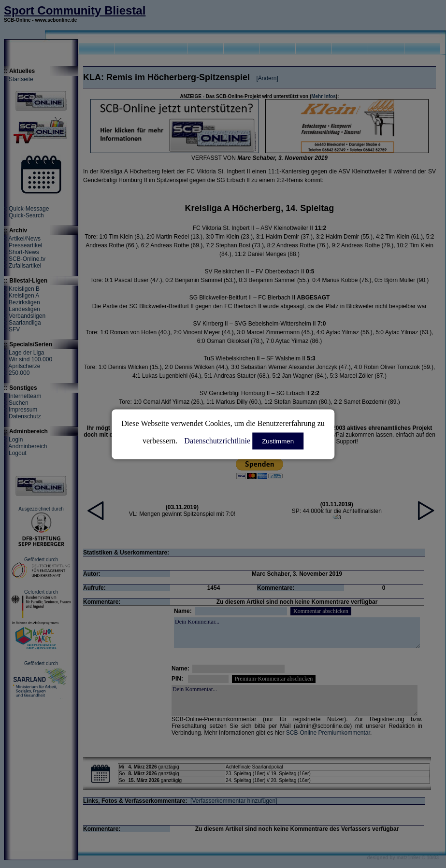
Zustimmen (278, 441)
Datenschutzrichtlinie (217, 440)
